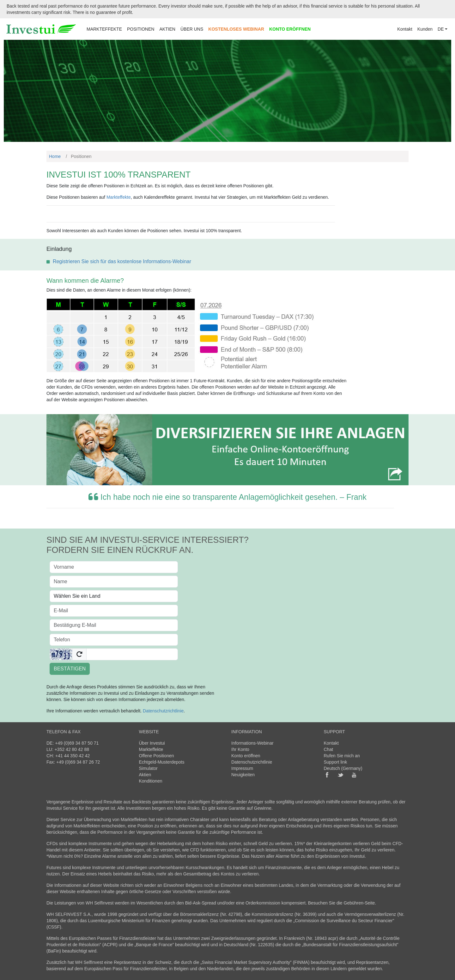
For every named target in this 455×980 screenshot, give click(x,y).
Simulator (148, 768)
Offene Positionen (157, 756)
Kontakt (405, 29)
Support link (336, 762)
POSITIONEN (141, 29)
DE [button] (441, 29)
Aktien (145, 775)
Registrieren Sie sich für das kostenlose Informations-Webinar (122, 261)
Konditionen (151, 781)
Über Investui (152, 743)
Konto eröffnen (246, 756)
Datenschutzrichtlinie (163, 711)
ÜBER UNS (192, 29)
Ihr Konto (240, 749)
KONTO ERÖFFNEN (290, 29)
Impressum (242, 768)
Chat (329, 749)
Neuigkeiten (243, 775)
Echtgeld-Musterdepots (162, 762)
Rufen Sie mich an (342, 756)
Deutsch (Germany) (343, 768)
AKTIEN (167, 29)
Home (55, 156)
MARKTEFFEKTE (104, 29)
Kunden (425, 29)
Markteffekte (119, 197)
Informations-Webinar (252, 743)
